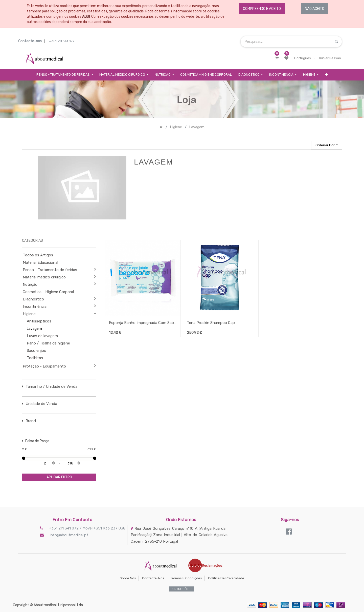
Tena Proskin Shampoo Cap (211, 323)
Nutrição (30, 284)
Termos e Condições (186, 578)
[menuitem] (206, 75)
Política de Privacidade (226, 578)
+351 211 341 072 (62, 41)
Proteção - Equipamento (44, 366)
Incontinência (35, 307)
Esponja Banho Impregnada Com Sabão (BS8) (143, 323)
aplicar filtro (59, 477)
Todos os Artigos (38, 255)
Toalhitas (35, 358)
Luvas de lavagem (42, 336)
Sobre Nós (128, 578)
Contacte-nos (153, 578)
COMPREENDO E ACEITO (262, 9)
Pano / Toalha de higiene (48, 343)
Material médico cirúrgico (44, 277)
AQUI (86, 17)
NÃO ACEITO (315, 9)
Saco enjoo (37, 351)
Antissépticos (39, 321)
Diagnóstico (33, 299)
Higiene (29, 314)
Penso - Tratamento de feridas (50, 270)
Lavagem (34, 329)
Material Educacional (40, 262)
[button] (326, 75)
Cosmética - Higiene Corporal (48, 292)
